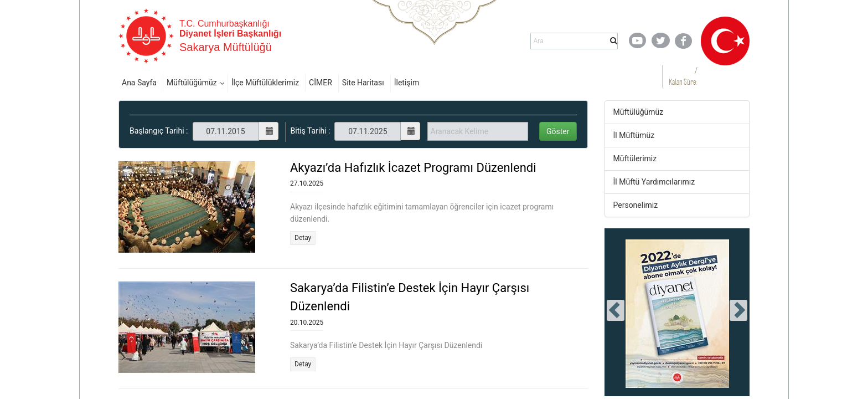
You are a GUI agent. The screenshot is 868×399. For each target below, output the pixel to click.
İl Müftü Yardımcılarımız (654, 182)
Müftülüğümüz (192, 83)
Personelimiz (636, 205)
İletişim (407, 83)
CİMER (321, 83)
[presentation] (616, 310)
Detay (303, 238)
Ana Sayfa (139, 83)
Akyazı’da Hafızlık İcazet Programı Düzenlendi (413, 168)
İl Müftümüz (634, 135)
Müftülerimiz (635, 158)
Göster (558, 131)
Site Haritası (363, 83)
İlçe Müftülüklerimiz (265, 83)
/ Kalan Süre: (683, 76)
